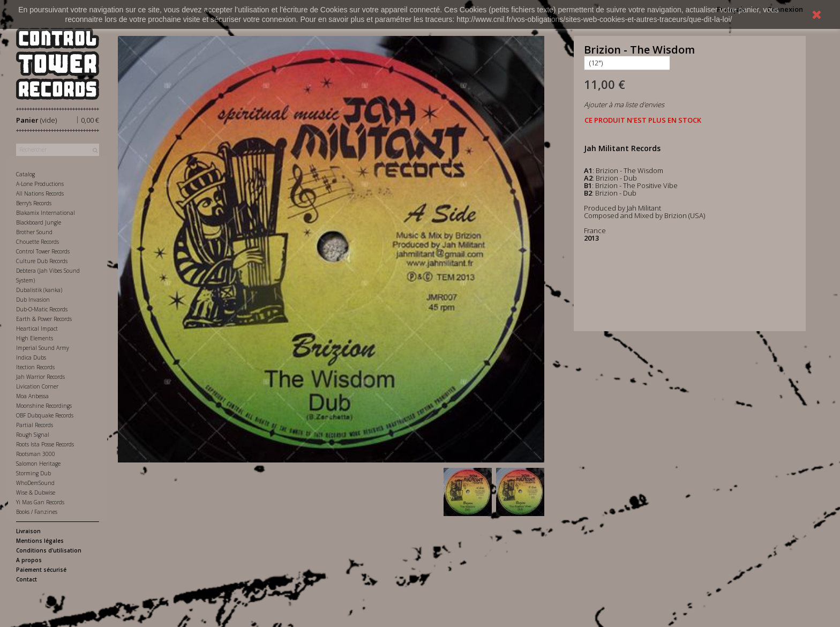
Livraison (28, 531)
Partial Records (35, 425)
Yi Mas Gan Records (40, 502)
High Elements (35, 338)
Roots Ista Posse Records (45, 444)
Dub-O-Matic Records (42, 309)
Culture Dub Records (42, 261)
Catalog (25, 174)
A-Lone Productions (40, 184)
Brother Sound (34, 232)
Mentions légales (40, 541)
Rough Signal (33, 435)
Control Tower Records (43, 251)
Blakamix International (46, 213)
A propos (29, 560)
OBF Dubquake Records (45, 415)
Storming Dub (33, 473)
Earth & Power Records (44, 319)
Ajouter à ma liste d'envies (624, 104)
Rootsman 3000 (36, 454)
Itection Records (35, 367)
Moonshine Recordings (44, 406)
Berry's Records (34, 203)
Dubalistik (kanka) (39, 290)
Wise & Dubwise (36, 492)
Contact (27, 579)
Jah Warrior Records (40, 377)
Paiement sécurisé (41, 570)
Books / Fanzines (37, 512)
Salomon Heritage (38, 464)
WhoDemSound (35, 483)
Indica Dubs (31, 357)
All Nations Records (40, 193)
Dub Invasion (33, 300)
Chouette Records (37, 242)
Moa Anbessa (32, 396)
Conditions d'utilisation (49, 550)
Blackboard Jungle (39, 222)
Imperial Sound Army (43, 348)
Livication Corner (37, 386)
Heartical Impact (37, 329)
